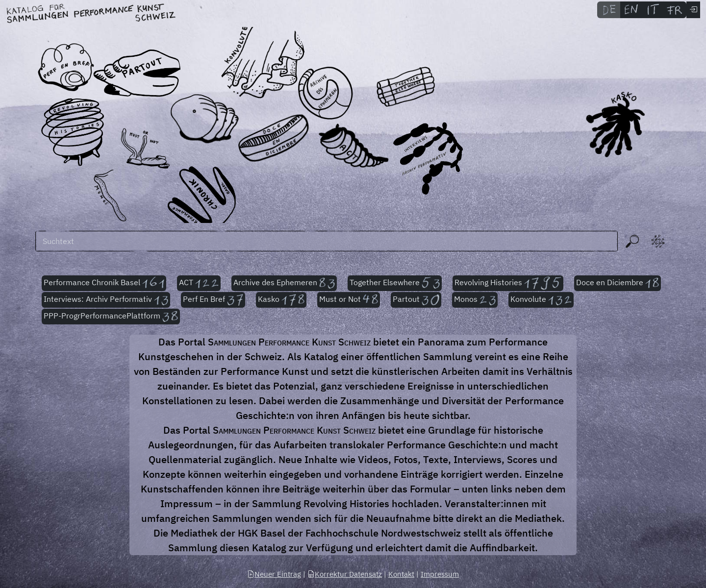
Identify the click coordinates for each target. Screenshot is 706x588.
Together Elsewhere (395, 283)
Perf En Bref (213, 300)
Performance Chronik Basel (104, 283)
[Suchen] (327, 241)
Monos (475, 300)
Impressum (440, 574)
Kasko (281, 300)
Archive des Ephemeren (284, 283)
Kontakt (401, 574)
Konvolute (541, 300)
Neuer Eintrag (274, 574)
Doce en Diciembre (618, 283)
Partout (416, 300)
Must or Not (349, 300)
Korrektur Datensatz (345, 574)
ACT (199, 283)
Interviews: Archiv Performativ (106, 300)
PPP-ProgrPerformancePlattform (111, 317)
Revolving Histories (508, 283)
